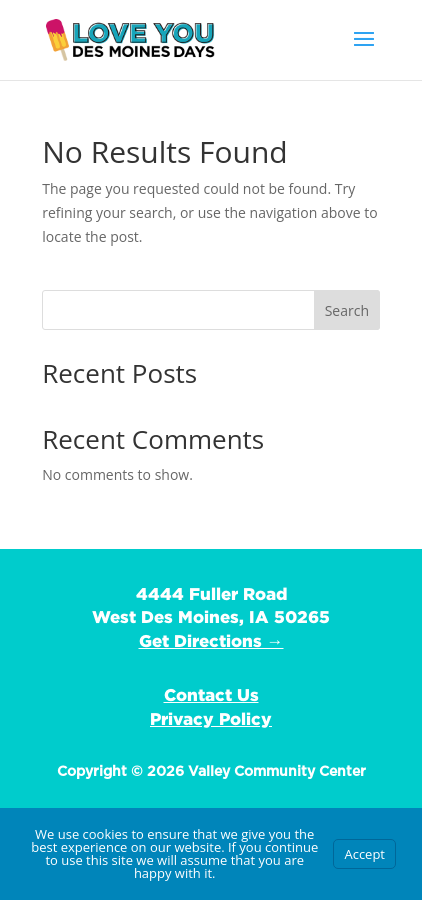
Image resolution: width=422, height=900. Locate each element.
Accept (364, 854)
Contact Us (211, 694)
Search (347, 310)
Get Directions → (211, 640)
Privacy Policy (211, 718)
